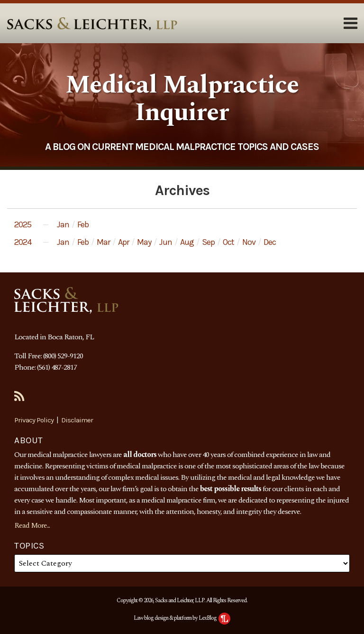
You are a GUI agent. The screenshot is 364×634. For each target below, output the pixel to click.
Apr (123, 242)
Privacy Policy (34, 420)
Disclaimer (77, 420)
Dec (270, 242)
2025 (23, 224)
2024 (23, 242)
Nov (249, 242)
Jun (166, 242)
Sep (208, 242)
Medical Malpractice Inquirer (182, 99)
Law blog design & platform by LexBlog (182, 618)
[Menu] (182, 23)
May (144, 242)
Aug (187, 242)
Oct (228, 242)
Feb (83, 224)
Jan (63, 224)
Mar (103, 242)
